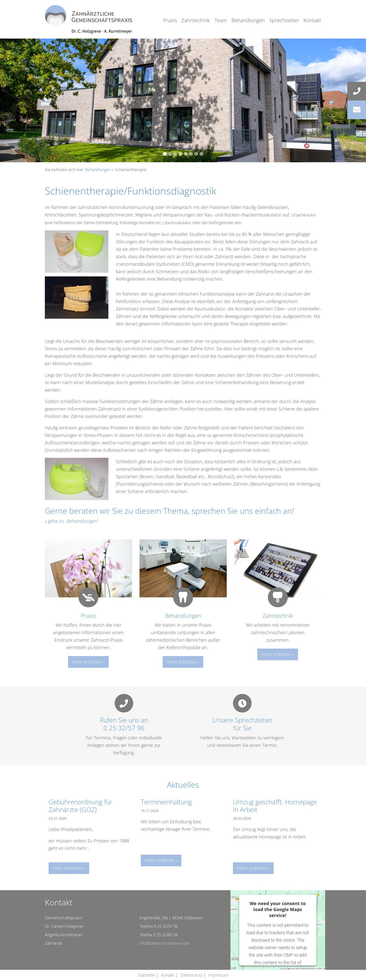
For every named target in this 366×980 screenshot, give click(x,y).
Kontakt (312, 20)
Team (221, 20)
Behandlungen (248, 20)
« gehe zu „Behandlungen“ (72, 521)
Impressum (218, 975)
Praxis (170, 20)
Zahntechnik (196, 20)
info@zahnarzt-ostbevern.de (164, 943)
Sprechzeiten (284, 20)
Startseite (146, 975)
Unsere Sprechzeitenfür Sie (242, 724)
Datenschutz (191, 975)
